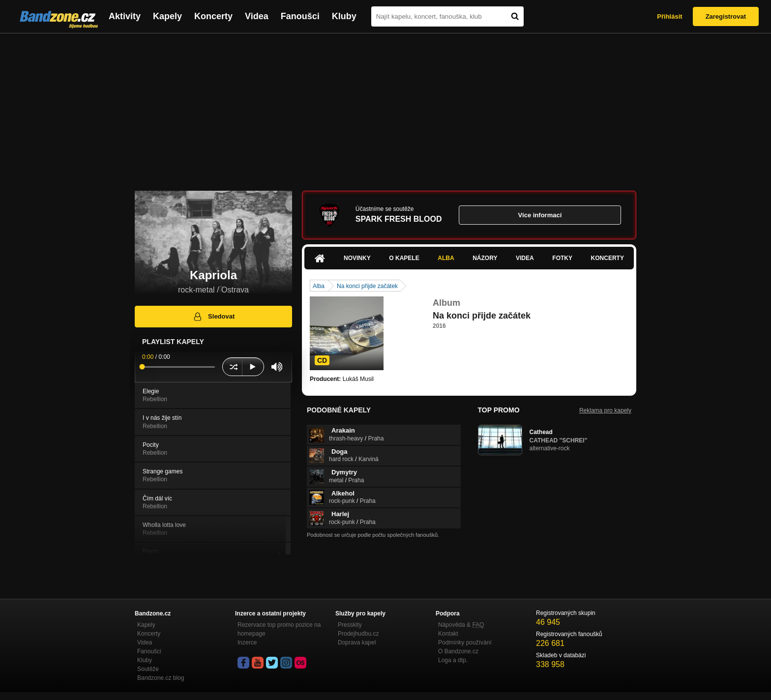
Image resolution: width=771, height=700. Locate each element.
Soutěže (148, 669)
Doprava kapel (357, 642)
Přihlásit (669, 16)
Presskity (350, 625)
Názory (485, 258)
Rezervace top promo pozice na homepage (279, 629)
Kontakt (448, 634)
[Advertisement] (385, 107)
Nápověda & (461, 625)
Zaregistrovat (726, 16)
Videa (257, 16)
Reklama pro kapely (605, 410)
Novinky (357, 258)
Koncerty (213, 16)
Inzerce (247, 642)
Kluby (344, 16)
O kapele (404, 258)
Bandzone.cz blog (161, 678)
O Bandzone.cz (458, 651)
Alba (446, 258)
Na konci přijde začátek (367, 286)
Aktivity (125, 16)
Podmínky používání (465, 642)
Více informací (540, 215)
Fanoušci (300, 16)
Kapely (167, 16)
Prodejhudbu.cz (358, 634)
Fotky (562, 258)
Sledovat (214, 317)
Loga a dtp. (453, 660)
